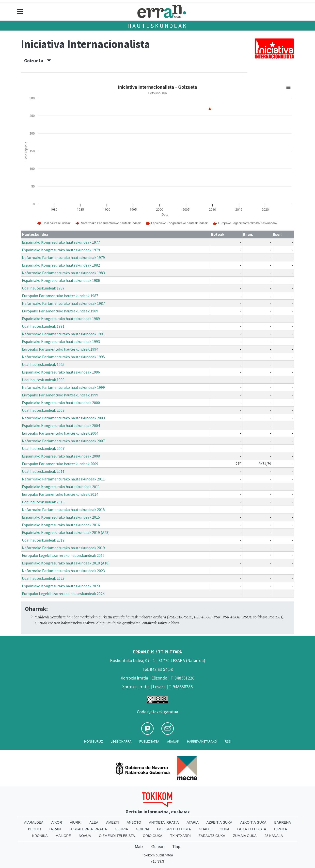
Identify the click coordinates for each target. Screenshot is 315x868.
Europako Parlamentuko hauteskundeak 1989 (60, 311)
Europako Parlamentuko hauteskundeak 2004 (60, 433)
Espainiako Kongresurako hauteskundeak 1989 (61, 319)
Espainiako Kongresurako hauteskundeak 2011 (61, 487)
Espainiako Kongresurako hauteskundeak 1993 (61, 341)
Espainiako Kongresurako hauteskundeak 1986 (61, 280)
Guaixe (205, 829)
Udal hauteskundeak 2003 (43, 410)
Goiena (142, 829)
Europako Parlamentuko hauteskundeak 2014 (60, 494)
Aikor (57, 822)
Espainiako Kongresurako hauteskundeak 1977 (61, 242)
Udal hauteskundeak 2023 (43, 578)
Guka (225, 829)
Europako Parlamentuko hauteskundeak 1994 (60, 349)
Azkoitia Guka (253, 822)
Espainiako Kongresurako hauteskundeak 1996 (61, 372)
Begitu (34, 829)
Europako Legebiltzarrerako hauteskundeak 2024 (63, 594)
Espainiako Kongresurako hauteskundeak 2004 (61, 425)
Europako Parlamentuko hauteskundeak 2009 (60, 464)
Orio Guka (152, 836)
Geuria (121, 829)
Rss (228, 741)
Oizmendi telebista (117, 836)
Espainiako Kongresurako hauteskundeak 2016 (61, 525)
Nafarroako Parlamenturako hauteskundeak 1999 (63, 387)
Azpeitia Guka (219, 822)
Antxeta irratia (164, 822)
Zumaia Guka (245, 836)
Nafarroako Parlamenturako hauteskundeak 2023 (63, 571)
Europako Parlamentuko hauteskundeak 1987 (60, 296)
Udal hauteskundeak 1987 (43, 288)
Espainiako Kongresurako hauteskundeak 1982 (61, 265)
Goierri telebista (174, 829)
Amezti (112, 822)
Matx (139, 847)
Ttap (176, 847)
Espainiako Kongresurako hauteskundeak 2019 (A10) (66, 563)
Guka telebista (252, 829)
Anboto (134, 822)
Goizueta (38, 61)
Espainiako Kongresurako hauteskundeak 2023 (61, 586)
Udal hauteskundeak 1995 (43, 364)
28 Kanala (274, 836)
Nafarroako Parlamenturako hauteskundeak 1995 (63, 357)
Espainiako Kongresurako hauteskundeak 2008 (61, 456)
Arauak (173, 741)
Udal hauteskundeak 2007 (43, 448)
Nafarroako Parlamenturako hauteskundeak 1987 (63, 303)
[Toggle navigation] (20, 11)
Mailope (63, 836)
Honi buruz (94, 741)
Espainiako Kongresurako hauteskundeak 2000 (61, 403)
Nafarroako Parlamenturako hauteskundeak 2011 (63, 479)
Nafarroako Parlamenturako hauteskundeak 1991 (63, 334)
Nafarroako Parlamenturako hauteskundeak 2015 (63, 510)
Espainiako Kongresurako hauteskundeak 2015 (61, 517)
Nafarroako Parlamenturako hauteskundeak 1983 (63, 273)
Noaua (85, 836)
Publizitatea (149, 741)
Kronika (40, 836)
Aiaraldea (34, 822)
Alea (94, 822)
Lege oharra (121, 741)
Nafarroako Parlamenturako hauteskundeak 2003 (63, 418)
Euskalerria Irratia (88, 829)
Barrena (283, 822)
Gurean (158, 847)
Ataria (193, 822)
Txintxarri (181, 836)
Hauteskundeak (157, 26)
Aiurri (76, 822)
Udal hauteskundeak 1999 (43, 380)
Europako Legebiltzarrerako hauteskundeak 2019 (63, 555)
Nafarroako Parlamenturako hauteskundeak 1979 (63, 257)
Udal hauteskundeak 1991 (43, 326)
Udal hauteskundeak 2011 (43, 471)
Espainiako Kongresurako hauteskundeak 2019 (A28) (66, 532)
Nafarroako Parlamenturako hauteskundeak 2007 (63, 441)
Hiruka (280, 829)
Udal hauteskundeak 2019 (43, 540)
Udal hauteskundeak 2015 (43, 502)
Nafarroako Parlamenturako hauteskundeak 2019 (63, 548)
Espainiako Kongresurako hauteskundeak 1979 (61, 250)
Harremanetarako (202, 741)
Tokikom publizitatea (157, 855)
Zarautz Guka (212, 836)
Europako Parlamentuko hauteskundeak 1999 (60, 395)
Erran (55, 829)
